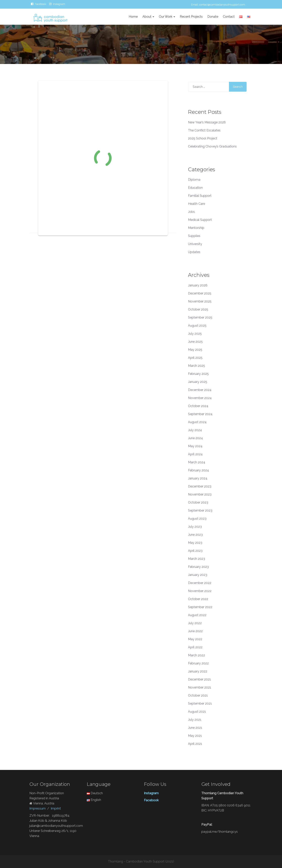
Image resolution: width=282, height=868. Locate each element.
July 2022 (195, 623)
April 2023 (195, 551)
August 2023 (197, 519)
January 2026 (198, 285)
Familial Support (200, 196)
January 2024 (198, 478)
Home (133, 17)
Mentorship (196, 228)
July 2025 (195, 334)
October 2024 (198, 406)
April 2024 (195, 454)
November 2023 (200, 494)
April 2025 (195, 358)
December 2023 (200, 486)
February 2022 (198, 663)
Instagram (59, 4)
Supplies (194, 236)
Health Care (197, 204)
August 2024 (197, 422)
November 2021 (200, 687)
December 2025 (200, 293)
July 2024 (195, 430)
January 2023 (198, 575)
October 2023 (198, 502)
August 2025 (197, 326)
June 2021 (195, 728)
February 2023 (198, 567)
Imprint (56, 808)
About (148, 17)
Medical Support (200, 220)
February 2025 (198, 374)
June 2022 (195, 631)
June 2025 (195, 342)
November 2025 (200, 301)
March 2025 (197, 366)
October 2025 (198, 309)
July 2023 (195, 527)
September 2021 (200, 704)
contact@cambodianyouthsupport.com (222, 5)
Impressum (38, 808)
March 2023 (197, 559)
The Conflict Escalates (204, 130)
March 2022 (197, 655)
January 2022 (198, 671)
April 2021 (195, 744)
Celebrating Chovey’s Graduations (212, 146)
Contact (229, 17)
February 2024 (198, 470)
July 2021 (195, 720)
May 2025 (195, 350)
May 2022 (195, 639)
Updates (194, 252)
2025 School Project (203, 138)
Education (195, 188)
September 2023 (200, 511)
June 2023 (195, 535)
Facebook (40, 4)
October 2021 (198, 695)
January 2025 (198, 382)
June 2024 (195, 438)
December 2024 (200, 390)
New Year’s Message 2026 (207, 122)
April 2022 (195, 647)
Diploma (194, 180)
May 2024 (195, 446)
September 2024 (200, 414)
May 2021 (195, 736)
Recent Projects (191, 17)
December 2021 (199, 679)
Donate (213, 17)
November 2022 (200, 591)
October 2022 (198, 599)
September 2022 (200, 607)
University (195, 244)
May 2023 (195, 543)
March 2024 (197, 462)
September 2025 (200, 317)
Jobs (191, 212)
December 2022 (200, 583)
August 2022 (197, 615)
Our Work (167, 17)
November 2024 (200, 398)
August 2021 (197, 712)
